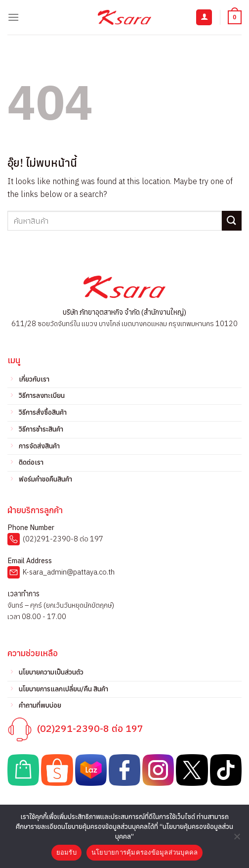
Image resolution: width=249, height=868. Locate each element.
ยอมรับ (66, 852)
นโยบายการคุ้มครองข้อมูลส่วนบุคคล (145, 852)
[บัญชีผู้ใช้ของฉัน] (204, 18)
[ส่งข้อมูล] (232, 220)
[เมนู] (13, 17)
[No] (237, 839)
